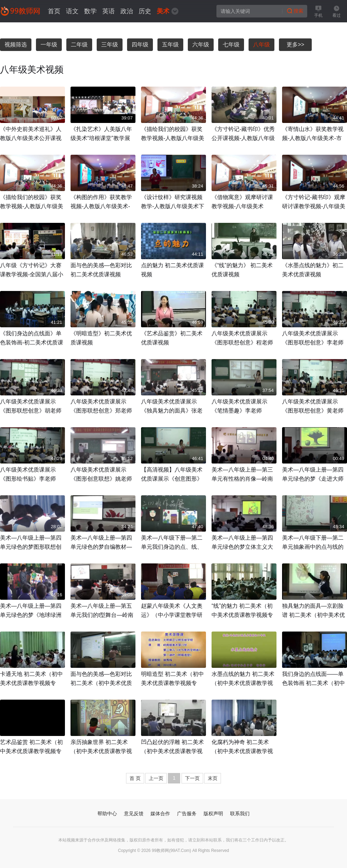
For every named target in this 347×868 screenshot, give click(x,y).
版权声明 (213, 814)
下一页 (192, 778)
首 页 (135, 778)
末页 (213, 778)
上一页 (156, 778)
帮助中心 (107, 814)
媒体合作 (160, 814)
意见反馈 (134, 814)
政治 (127, 11)
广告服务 (187, 814)
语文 (72, 11)
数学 (90, 11)
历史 (145, 11)
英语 (109, 11)
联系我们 (240, 814)
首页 (54, 11)
